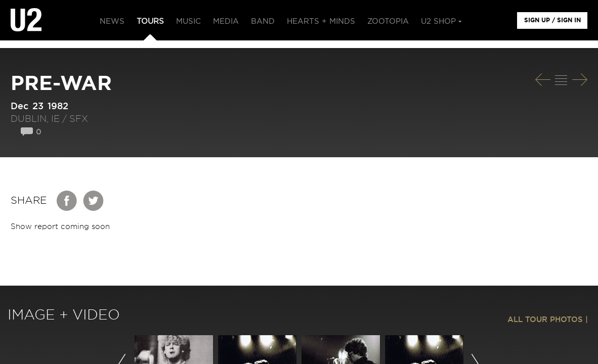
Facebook (67, 201)
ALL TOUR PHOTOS (545, 320)
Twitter (94, 201)
